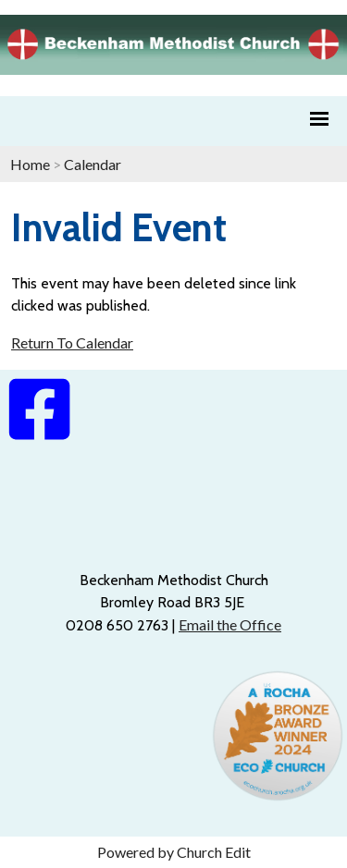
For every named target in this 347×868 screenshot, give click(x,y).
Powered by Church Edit (174, 852)
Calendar (93, 164)
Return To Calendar (72, 342)
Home (30, 164)
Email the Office (230, 624)
